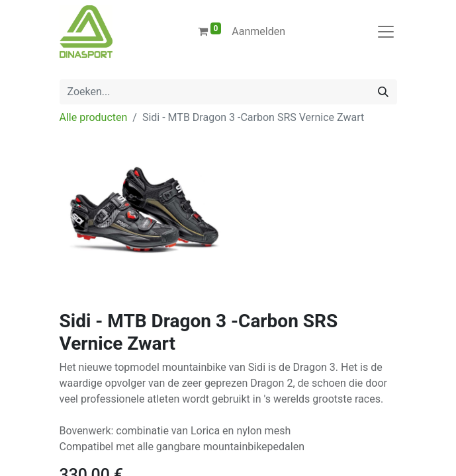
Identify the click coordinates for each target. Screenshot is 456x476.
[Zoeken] (383, 92)
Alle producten (94, 117)
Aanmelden (258, 31)
